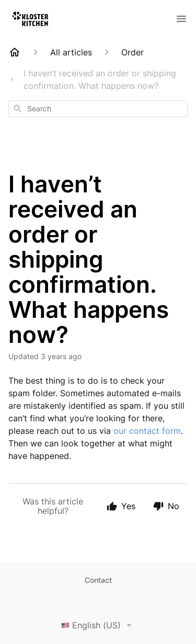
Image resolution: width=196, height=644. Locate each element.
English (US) (98, 625)
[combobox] (98, 109)
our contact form (147, 431)
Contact (98, 580)
